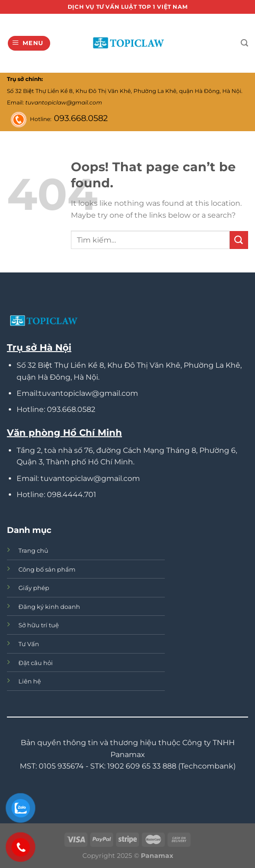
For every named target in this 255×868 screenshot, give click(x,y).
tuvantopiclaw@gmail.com (64, 102)
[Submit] (239, 240)
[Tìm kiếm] (244, 43)
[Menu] (29, 43)
